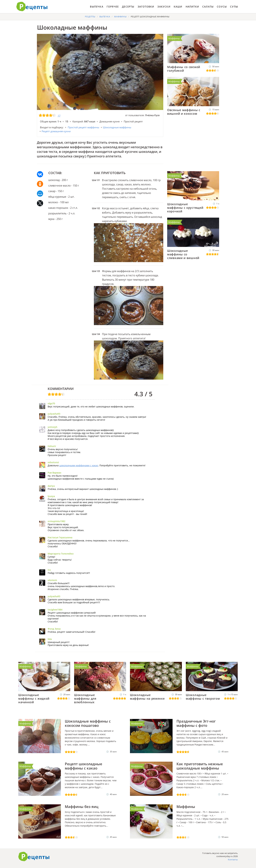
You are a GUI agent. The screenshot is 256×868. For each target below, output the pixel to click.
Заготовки (146, 7)
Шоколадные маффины (117, 127)
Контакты (233, 859)
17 (59, 116)
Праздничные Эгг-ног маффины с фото (196, 723)
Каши (178, 7)
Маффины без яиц (82, 806)
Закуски (164, 7)
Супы (234, 7)
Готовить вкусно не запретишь (32, 7)
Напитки (192, 7)
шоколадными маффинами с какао (79, 465)
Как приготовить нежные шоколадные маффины (200, 766)
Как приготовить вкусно (34, 857)
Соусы (222, 7)
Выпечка (97, 7)
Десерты (128, 7)
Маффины (174, 38)
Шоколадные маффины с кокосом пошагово (88, 723)
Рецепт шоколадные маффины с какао (84, 766)
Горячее (113, 7)
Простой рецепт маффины (84, 127)
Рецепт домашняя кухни (56, 131)
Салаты (208, 7)
